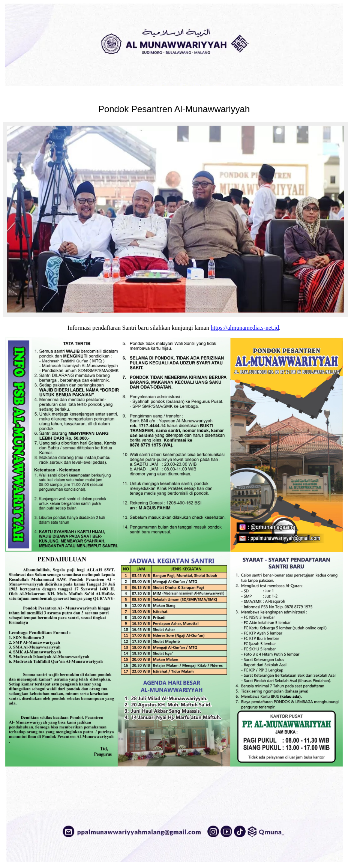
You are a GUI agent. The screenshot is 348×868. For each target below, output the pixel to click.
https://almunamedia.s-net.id (245, 328)
